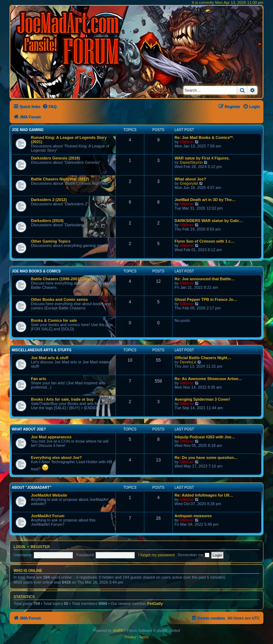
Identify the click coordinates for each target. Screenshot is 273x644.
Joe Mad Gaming (28, 130)
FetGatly (155, 604)
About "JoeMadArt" (31, 488)
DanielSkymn (191, 162)
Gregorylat (189, 183)
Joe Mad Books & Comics (36, 271)
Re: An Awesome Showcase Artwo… (208, 379)
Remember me (194, 555)
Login (19, 547)
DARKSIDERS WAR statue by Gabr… (209, 221)
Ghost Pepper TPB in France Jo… (206, 299)
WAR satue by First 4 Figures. (202, 158)
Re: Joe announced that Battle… (205, 279)
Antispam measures (193, 516)
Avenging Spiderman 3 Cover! (202, 399)
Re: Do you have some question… (206, 458)
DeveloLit (188, 362)
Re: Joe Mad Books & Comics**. (204, 137)
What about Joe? (190, 179)
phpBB (118, 631)
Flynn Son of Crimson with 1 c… (205, 241)
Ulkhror (187, 142)
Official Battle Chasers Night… (203, 358)
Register (41, 547)
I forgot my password (156, 555)
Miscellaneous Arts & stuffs (42, 350)
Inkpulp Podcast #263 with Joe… (205, 437)
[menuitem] (50, 107)
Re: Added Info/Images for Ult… (204, 495)
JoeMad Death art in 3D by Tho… (205, 200)
